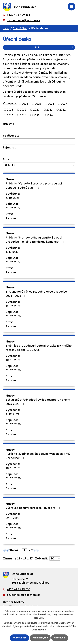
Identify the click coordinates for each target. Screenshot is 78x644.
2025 (36, 115)
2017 (64, 104)
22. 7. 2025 (12, 518)
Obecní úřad (20, 28)
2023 (10, 115)
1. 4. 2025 (12, 252)
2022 (62, 110)
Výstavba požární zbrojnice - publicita (33, 508)
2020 (36, 110)
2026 (49, 115)
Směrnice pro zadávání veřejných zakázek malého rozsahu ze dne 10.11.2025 (39, 348)
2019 (23, 110)
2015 (38, 104)
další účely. (39, 618)
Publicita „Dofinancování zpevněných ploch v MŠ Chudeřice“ (38, 456)
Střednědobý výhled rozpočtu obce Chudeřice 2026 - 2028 (36, 294)
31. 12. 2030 (13, 478)
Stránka (15, 550)
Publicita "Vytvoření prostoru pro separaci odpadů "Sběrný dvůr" (34, 186)
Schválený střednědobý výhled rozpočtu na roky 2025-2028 (38, 402)
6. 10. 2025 (13, 198)
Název (8, 124)
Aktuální (11, 218)
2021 (49, 110)
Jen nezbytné (40, 638)
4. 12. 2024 (13, 414)
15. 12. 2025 (13, 306)
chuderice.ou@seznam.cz (24, 20)
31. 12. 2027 (13, 208)
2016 (51, 104)
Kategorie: (10, 103)
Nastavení (60, 638)
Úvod (6, 28)
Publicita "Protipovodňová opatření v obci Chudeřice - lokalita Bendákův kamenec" (35, 240)
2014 (25, 104)
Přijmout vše (19, 638)
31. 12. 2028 (13, 316)
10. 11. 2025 (13, 360)
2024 (23, 115)
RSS (54, 47)
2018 (10, 110)
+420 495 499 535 (19, 15)
